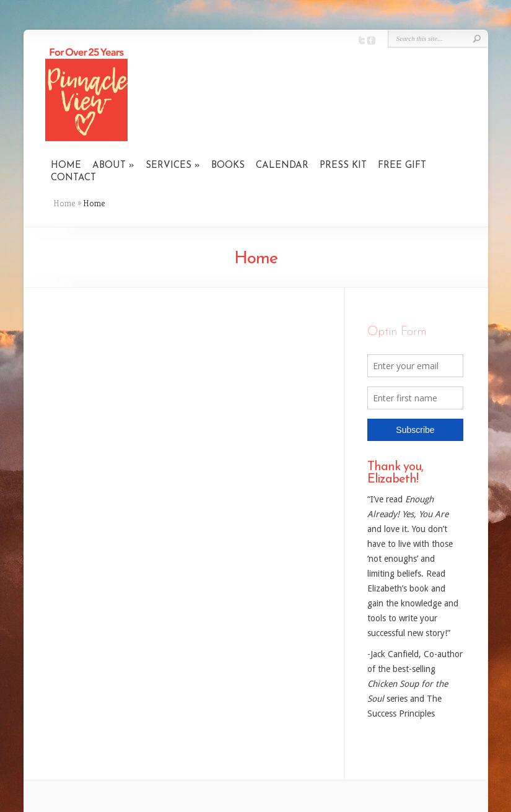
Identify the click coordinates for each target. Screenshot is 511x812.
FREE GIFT (402, 166)
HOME (66, 166)
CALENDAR (282, 166)
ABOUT (109, 166)
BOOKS (228, 166)
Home (64, 203)
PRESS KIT (343, 166)
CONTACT (73, 178)
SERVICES (168, 166)
